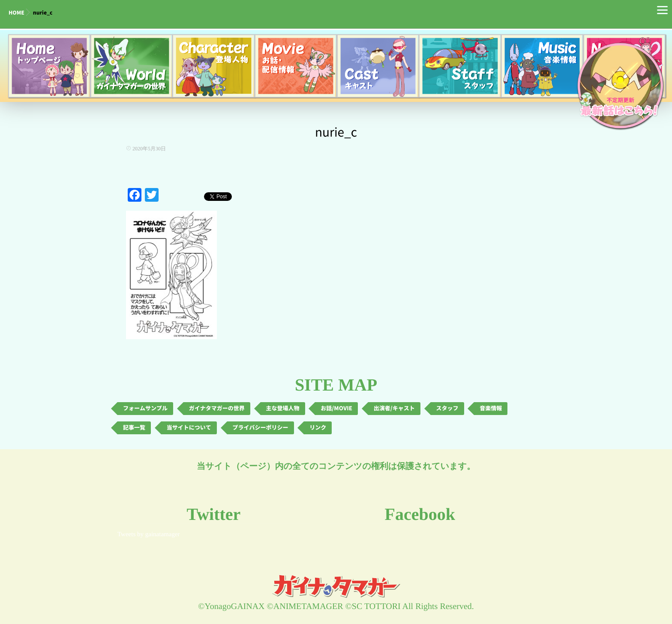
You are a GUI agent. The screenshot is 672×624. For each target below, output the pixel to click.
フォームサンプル (145, 408)
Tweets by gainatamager (149, 534)
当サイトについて (189, 428)
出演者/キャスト (394, 408)
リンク (318, 428)
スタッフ (447, 408)
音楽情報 (491, 408)
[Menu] (662, 10)
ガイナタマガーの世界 (217, 408)
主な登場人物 (283, 408)
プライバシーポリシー (261, 428)
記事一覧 (134, 428)
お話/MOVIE (336, 408)
